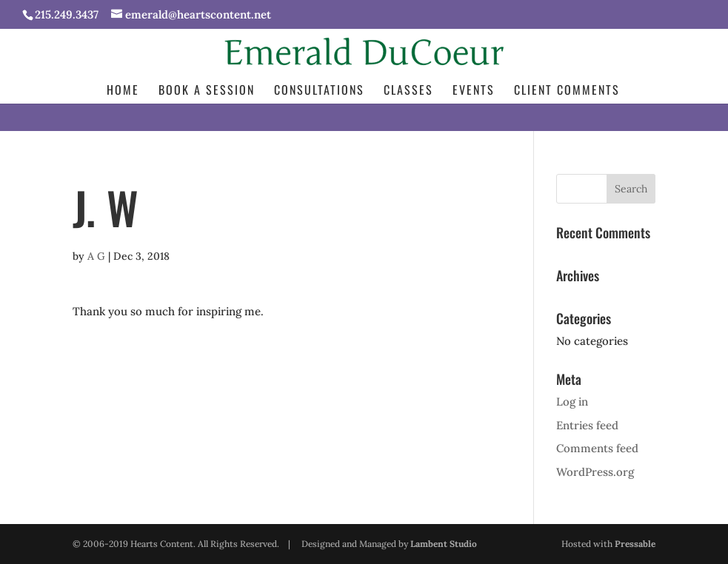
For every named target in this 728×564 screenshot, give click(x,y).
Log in (572, 402)
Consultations (319, 91)
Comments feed (597, 448)
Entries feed (587, 425)
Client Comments (567, 91)
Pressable (635, 544)
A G (96, 256)
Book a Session (207, 91)
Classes (408, 91)
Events (474, 91)
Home (123, 91)
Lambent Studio (444, 544)
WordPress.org (595, 472)
